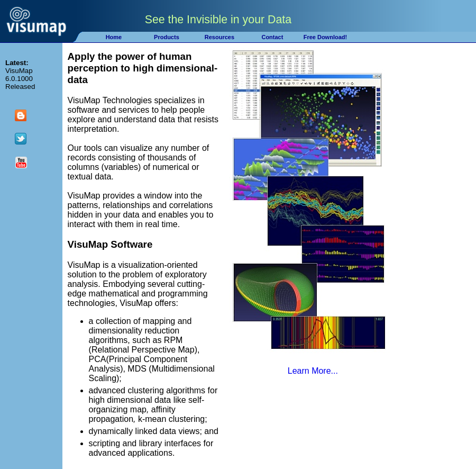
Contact (272, 37)
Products (167, 37)
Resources (219, 37)
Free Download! (326, 37)
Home (114, 37)
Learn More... (313, 371)
